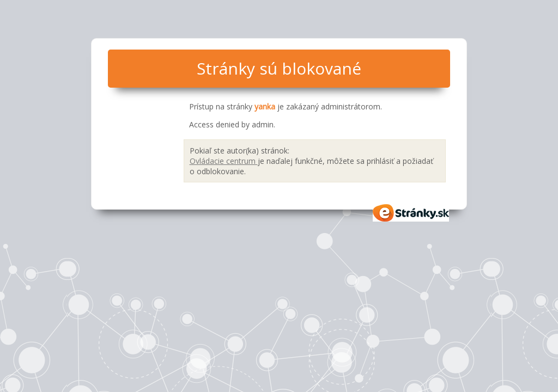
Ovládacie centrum (224, 161)
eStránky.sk (411, 213)
